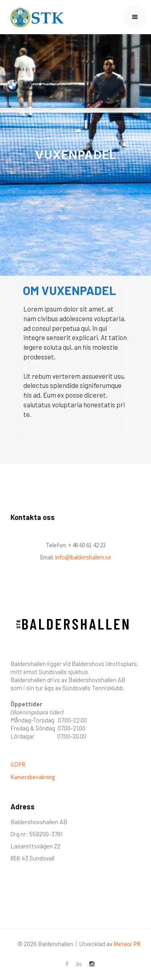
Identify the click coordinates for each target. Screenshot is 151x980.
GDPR (18, 764)
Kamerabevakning (33, 777)
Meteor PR (127, 944)
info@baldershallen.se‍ (83, 557)
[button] (135, 17)
